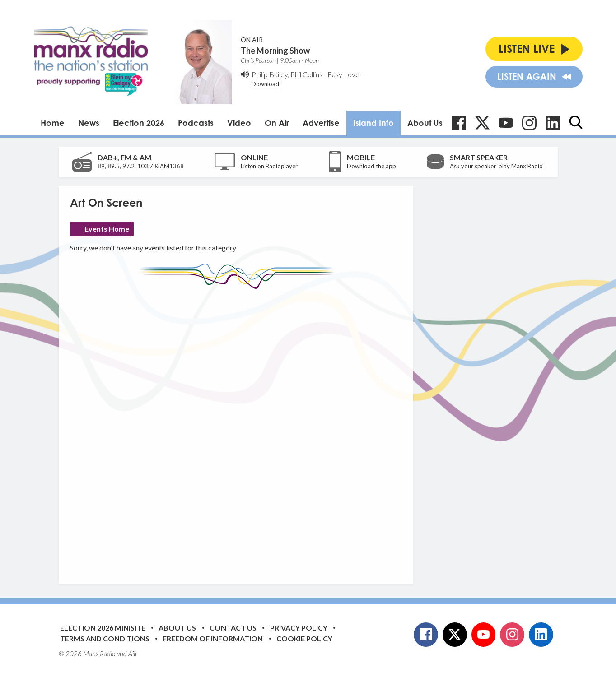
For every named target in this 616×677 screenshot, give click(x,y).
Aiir (133, 654)
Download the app (371, 166)
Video (239, 123)
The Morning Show (275, 51)
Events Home (107, 229)
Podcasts (196, 123)
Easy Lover (345, 74)
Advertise (321, 123)
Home (53, 123)
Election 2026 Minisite (103, 628)
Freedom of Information (213, 638)
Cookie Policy (304, 638)
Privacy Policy (299, 628)
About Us (425, 123)
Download (265, 84)
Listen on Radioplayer (269, 166)
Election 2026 (139, 123)
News (89, 123)
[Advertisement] (239, 430)
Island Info (373, 123)
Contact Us (233, 628)
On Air (277, 123)
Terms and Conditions (105, 638)
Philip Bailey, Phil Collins (287, 74)
